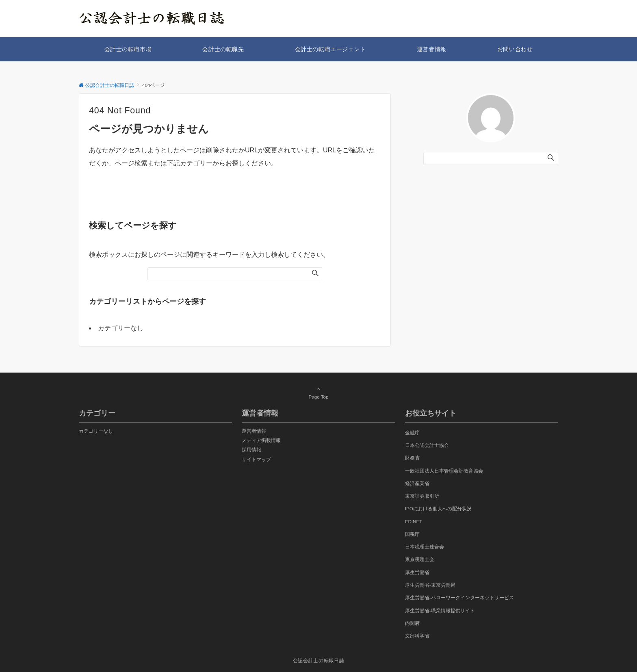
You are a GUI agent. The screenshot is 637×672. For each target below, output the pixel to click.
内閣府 (412, 623)
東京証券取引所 (422, 496)
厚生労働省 (417, 572)
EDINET (414, 521)
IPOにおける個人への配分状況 (438, 508)
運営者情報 (254, 431)
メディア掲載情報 (261, 440)
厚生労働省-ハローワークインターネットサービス (459, 597)
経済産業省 (417, 483)
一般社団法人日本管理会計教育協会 (444, 471)
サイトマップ (256, 459)
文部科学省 (417, 636)
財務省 (412, 458)
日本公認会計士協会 (427, 445)
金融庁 (412, 432)
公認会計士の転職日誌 (318, 660)
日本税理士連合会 (425, 547)
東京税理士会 (420, 559)
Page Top (318, 392)
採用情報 (251, 450)
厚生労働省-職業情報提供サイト (440, 610)
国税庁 (412, 534)
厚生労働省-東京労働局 (430, 585)
